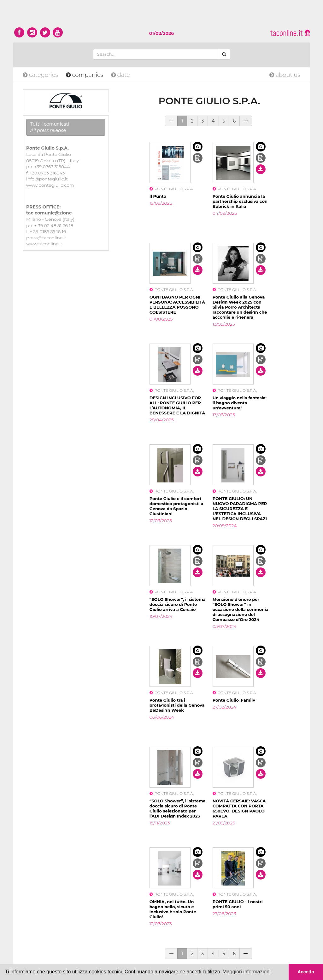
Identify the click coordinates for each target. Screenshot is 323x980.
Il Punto (158, 196)
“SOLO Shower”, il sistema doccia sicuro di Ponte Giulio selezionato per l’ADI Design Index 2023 (178, 808)
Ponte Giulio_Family (234, 700)
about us (285, 75)
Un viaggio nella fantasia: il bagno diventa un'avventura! (240, 403)
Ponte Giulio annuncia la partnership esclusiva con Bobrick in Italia (240, 201)
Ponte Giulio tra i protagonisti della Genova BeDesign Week (177, 705)
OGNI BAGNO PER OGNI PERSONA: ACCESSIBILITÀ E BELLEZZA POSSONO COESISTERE (177, 305)
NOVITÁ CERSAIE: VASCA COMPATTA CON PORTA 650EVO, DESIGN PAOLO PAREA (239, 808)
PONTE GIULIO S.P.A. (172, 189)
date (120, 75)
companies (85, 75)
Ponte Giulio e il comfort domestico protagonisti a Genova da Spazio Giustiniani (176, 506)
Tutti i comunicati (50, 127)
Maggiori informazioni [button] (247, 972)
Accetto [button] (306, 972)
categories (41, 75)
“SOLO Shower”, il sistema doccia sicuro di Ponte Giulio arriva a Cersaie (178, 604)
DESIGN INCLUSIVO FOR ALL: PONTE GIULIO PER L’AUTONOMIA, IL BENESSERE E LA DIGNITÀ (177, 405)
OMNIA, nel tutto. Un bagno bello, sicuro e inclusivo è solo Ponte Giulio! (173, 909)
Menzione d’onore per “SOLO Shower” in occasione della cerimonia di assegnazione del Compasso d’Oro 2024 (241, 609)
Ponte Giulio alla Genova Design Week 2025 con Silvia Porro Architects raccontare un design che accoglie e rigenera (240, 307)
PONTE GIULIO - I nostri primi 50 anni (238, 904)
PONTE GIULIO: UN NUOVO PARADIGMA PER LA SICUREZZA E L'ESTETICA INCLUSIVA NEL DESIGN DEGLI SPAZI (240, 509)
